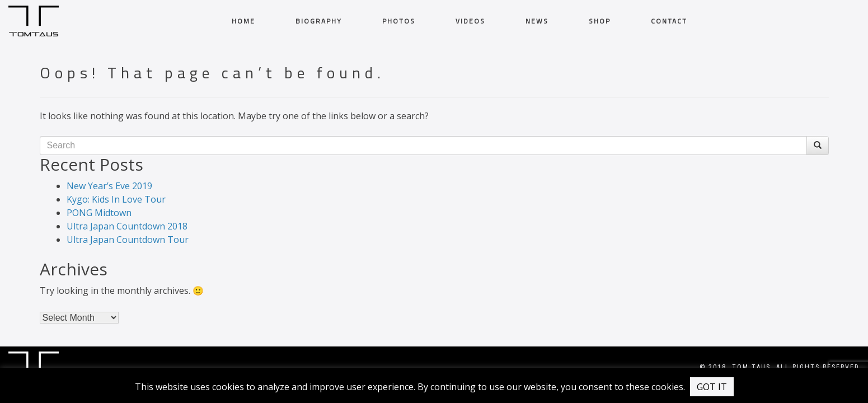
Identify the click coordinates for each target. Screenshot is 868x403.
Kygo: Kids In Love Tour (116, 199)
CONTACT (669, 21)
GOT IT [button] (712, 387)
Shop (600, 21)
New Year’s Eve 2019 (109, 186)
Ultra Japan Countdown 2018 (127, 226)
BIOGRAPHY (319, 21)
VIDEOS (470, 21)
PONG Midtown (99, 213)
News (537, 21)
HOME (243, 21)
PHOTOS (399, 21)
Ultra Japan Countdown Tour (128, 240)
